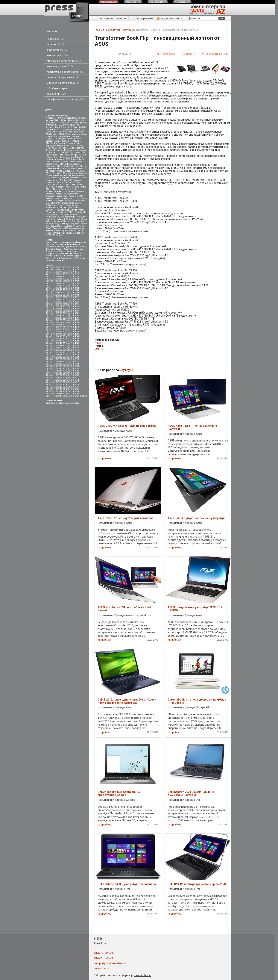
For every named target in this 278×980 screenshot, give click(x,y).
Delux (79, 136)
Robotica (50, 198)
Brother (69, 130)
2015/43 (50, 371)
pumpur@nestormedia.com (110, 963)
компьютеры (58, 55)
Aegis (83, 118)
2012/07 (67, 267)
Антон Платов (73, 244)
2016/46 (67, 396)
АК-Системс (78, 226)
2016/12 (58, 380)
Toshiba (63, 212)
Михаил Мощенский (68, 254)
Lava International (54, 162)
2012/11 (67, 270)
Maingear (75, 166)
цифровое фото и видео (64, 83)
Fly (56, 143)
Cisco (48, 132)
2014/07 (58, 322)
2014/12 (67, 325)
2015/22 (75, 357)
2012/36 (75, 283)
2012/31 (67, 281)
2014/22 (75, 329)
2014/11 (58, 325)
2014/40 (58, 341)
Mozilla (64, 175)
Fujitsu (49, 146)
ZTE (63, 226)
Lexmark (50, 164)
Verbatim (50, 217)
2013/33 (75, 309)
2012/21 (50, 277)
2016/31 (75, 387)
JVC (81, 157)
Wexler (84, 219)
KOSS (68, 159)
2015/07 (50, 350)
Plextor (74, 189)
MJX (82, 171)
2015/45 (67, 371)
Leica (66, 162)
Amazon (50, 123)
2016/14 (75, 380)
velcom (79, 215)
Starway (75, 205)
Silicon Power (52, 203)
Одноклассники (77, 228)
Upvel (66, 215)
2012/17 (50, 274)
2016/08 (58, 378)
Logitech (77, 164)
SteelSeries (51, 208)
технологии (57, 94)
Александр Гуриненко (76, 242)
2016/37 (58, 391)
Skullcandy (63, 203)
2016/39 (75, 391)
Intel (61, 155)
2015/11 (50, 352)
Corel (69, 134)
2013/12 (75, 297)
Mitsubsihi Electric (71, 171)
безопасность (58, 50)
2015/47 (50, 373)
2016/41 (58, 394)
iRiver (56, 157)
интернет (55, 44)
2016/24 (58, 384)
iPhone (49, 157)
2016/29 (58, 387)
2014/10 (50, 325)
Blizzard (61, 130)
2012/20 (75, 274)
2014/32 (58, 336)
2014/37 (67, 339)
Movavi (49, 175)
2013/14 (58, 300)
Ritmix (82, 196)
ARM (63, 125)
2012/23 (67, 277)
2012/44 (75, 288)
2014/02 (50, 320)
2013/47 (58, 318)
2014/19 (50, 329)
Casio (82, 130)
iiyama (56, 155)
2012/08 (75, 267)
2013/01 (50, 293)
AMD (57, 123)
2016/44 (50, 396)
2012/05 (50, 267)
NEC (48, 178)
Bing (75, 127)
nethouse (55, 178)
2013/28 (67, 306)
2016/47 (75, 396)
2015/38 (75, 366)
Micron (49, 171)
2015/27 (50, 362)
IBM (83, 152)
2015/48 (58, 373)
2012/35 (67, 283)
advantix (76, 118)
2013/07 (67, 295)
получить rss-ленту (170, 18)
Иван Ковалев (70, 249)
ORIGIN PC (64, 185)
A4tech (49, 118)
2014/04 (67, 320)
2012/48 (75, 290)
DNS (55, 139)
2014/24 (58, 332)
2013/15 (67, 300)
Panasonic (60, 187)
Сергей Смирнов (77, 258)
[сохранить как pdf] (215, 54)
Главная (99, 30)
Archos (49, 125)
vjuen (62, 242)
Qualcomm (51, 196)
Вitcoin (49, 228)
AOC (70, 123)
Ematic (73, 139)
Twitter (49, 215)
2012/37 (50, 286)
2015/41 (67, 369)
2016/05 (67, 375)
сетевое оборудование (63, 77)
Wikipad (50, 221)
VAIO (72, 215)
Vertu (58, 217)
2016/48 (83, 396)
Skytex (78, 203)
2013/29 (75, 306)
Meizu (83, 166)
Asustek (50, 127)
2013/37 (75, 311)
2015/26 (75, 359)
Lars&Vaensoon (77, 233)
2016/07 (50, 378)
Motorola (67, 173)
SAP (56, 201)
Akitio (57, 120)
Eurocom (50, 141)
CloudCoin (72, 132)
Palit (53, 187)
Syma (77, 208)
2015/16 (58, 355)
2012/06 (58, 267)
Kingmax (65, 233)
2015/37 (67, 366)
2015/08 (58, 350)
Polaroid (73, 192)
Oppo (48, 185)
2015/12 (58, 352)
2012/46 (58, 290)
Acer (55, 118)
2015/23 (50, 359)
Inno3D (57, 233)
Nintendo (70, 178)
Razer (65, 196)
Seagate (69, 201)
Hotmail (61, 152)
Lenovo (72, 162)
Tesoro (59, 235)
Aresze (72, 230)
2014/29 (67, 334)
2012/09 (50, 270)
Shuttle (82, 201)
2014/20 (58, 329)
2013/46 (50, 318)
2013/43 (58, 316)
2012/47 (67, 290)
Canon (75, 130)
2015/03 (50, 348)
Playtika (50, 230)
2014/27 (50, 334)
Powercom (82, 192)
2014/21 (67, 329)
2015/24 (58, 359)
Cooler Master (59, 134)
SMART (49, 205)
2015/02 (75, 345)
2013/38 (50, 313)
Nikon (63, 178)
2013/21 (50, 304)
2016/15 (50, 382)
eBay (60, 139)
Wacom (54, 219)
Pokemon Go (63, 192)
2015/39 (50, 369)
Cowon (75, 134)
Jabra (66, 157)
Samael (55, 242)
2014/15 (58, 327)
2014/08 (67, 322)
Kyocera (75, 159)
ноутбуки (129, 30)
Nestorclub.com (143, 975)
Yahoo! (71, 224)
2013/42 (50, 316)
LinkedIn (62, 164)
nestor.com (109, 2)
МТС (66, 228)
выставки (51, 403)
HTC (71, 152)
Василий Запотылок (56, 247)
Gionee (49, 150)
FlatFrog (50, 143)
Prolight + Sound (62, 194)
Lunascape (51, 166)
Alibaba (71, 120)
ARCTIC (57, 125)
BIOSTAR (83, 127)
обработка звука (59, 88)
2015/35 (50, 366)
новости (122, 18)
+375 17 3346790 (104, 953)
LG (56, 164)
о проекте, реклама (142, 18)
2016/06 (75, 375)
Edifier (66, 139)
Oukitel (73, 185)
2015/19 (50, 357)
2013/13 (50, 300)
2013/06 (58, 295)
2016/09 (67, 378)
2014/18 (75, 327)
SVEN (72, 208)
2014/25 (67, 332)
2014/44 (58, 343)
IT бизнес (56, 39)
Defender (66, 136)
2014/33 (67, 336)
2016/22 (75, 382)
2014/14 (50, 327)
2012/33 (50, 283)
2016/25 (67, 384)
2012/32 (75, 281)
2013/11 (67, 297)
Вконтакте (58, 228)
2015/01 (67, 345)
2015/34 (75, 364)
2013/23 (58, 304)
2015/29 (67, 362)
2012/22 (58, 277)
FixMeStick (75, 141)
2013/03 (67, 293)
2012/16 (75, 272)
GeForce (80, 146)
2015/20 (58, 357)
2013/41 (75, 313)
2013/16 (75, 300)
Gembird (50, 148)
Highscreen (51, 152)
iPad (84, 155)
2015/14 (75, 352)
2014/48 (58, 345)
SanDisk (50, 201)
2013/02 (58, 293)
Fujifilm (78, 143)
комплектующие (60, 66)
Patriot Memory (72, 187)
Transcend (80, 212)
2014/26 (75, 332)
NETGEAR (51, 235)
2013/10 (58, 297)
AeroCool (50, 120)
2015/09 (67, 350)
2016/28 (50, 387)
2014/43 (50, 343)
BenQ (70, 127)
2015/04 (58, 348)
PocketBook (51, 192)
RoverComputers (62, 198)
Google (63, 150)
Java (72, 157)
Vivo (48, 219)
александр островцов (56, 244)
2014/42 (75, 341)
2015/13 (67, 352)
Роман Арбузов (66, 256)
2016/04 (58, 375)
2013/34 (50, 311)
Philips (49, 189)
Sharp (76, 201)
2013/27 (58, 306)
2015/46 (75, 371)
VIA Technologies (69, 217)
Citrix (54, 132)
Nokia (78, 178)
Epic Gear (81, 230)
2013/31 (58, 309)
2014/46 (75, 343)
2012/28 (75, 279)
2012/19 (67, 274)
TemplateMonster (63, 210)
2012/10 (58, 270)
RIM (77, 196)
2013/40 (67, 313)
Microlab (82, 168)
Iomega (74, 155)
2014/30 (75, 334)
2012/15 (67, 272)
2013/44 (67, 316)
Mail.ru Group (63, 166)
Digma (49, 139)
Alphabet (80, 120)
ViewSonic (82, 217)
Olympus (56, 182)
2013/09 (50, 297)
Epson (79, 139)
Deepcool (57, 136)
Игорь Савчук (59, 251)
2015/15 (50, 355)
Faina (49, 242)
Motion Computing (54, 173)
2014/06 (50, 322)
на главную (106, 18)
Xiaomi (55, 224)
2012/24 (75, 277)
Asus (76, 125)
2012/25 (50, 279)
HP (66, 152)
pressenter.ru (102, 968)
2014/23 (50, 332)
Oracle (55, 185)
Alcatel (64, 120)
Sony (55, 205)
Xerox (49, 224)
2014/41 (67, 341)
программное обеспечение (66, 72)
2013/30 (50, 309)
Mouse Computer (79, 173)
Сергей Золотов (61, 258)
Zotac (57, 226)
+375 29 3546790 (104, 958)
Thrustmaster (52, 212)
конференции (63, 403)
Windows (67, 221)
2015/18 (75, 355)
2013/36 (67, 311)
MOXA (56, 175)
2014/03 (58, 320)
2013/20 (75, 302)
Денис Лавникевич (76, 247)
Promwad (74, 194)
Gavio (72, 146)
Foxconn (61, 143)
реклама (75, 403)
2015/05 (67, 348)
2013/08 (75, 295)
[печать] (189, 54)
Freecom (70, 143)
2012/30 (58, 281)
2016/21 (67, 382)
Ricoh (71, 196)
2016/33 (58, 389)
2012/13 (50, 272)
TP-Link (71, 212)
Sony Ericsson (64, 205)
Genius (58, 148)
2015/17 (67, 355)
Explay (57, 141)
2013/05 (50, 295)
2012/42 (58, 288)
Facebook (65, 141)
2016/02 (75, 373)
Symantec (50, 210)
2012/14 (58, 272)
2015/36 (58, 366)
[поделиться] (166, 54)
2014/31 (50, 336)
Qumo (59, 196)
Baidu (57, 127)
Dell (73, 136)
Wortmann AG (78, 221)
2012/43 (67, 288)
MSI (70, 175)
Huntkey (50, 233)
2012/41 (50, 288)
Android (63, 123)
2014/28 (58, 334)
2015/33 (67, 364)
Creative (82, 134)
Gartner (66, 146)
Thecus (81, 210)
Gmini (56, 150)
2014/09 (75, 322)
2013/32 (67, 309)
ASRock (70, 125)
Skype (71, 203)
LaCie (82, 159)
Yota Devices (81, 224)
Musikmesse (78, 175)
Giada (71, 148)
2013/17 (50, 302)
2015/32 (58, 364)
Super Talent (63, 208)
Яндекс (58, 230)
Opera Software (75, 182)
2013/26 (50, 306)
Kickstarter (51, 159)
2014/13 (75, 325)
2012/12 (75, 270)
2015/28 (58, 362)
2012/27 (67, 279)
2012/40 (75, 286)
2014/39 (50, 341)
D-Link (49, 136)
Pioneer (56, 189)
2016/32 (50, 389)
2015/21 (67, 357)
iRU (61, 157)
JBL (76, 157)
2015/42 (75, 369)
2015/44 (58, 371)
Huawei (77, 152)
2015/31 (50, 364)
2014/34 (75, 336)
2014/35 (50, 339)
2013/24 (67, 304)
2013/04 (75, 293)
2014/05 (75, 320)
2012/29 (50, 281)
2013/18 (58, 302)
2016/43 (75, 394)
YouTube (50, 226)
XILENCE (63, 224)
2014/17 (67, 327)
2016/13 (67, 380)
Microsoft (57, 171)
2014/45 (67, 343)
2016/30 (67, 387)
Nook (57, 180)
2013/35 (58, 311)
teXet (74, 210)
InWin (67, 155)
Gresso (83, 150)
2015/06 (75, 348)
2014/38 (75, 339)
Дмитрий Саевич (54, 249)
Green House (73, 150)
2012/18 (58, 274)
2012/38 (58, 286)
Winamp (58, 221)
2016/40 (50, 394)
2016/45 (58, 396)
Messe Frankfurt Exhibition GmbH (61, 168)
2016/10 (75, 378)
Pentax (83, 187)
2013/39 (58, 313)
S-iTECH (74, 198)
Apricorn (83, 123)
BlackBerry (51, 130)
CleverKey (62, 132)
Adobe (68, 118)
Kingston (61, 159)
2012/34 (58, 283)
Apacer (65, 230)
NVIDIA (63, 180)
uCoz (61, 215)
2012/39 (67, 286)
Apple (75, 123)
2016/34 (67, 389)
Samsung (83, 198)
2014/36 (58, 339)
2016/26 (75, 384)
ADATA (61, 118)
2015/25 (67, 359)
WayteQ (61, 219)
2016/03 (50, 375)
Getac (65, 148)
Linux (70, 164)
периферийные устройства (66, 99)
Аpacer (69, 226)
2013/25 (75, 304)
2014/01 (75, 318)
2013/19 (67, 302)
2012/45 (50, 290)
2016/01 (67, 373)
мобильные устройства (64, 61)
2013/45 (75, 316)
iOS (79, 155)
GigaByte (79, 148)
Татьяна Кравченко (55, 260)
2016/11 (50, 380)
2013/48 (67, 318)
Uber (55, 215)
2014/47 (50, 345)
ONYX (64, 182)
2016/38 (67, 391)
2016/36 (50, 391)
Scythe (61, 201)
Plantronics (66, 189)
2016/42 (67, 394)
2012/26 (58, 279)
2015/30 (75, 362)
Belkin (64, 127)
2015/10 (75, 350)
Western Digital (73, 219)
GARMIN (57, 146)
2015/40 (58, 369)
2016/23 (50, 384)
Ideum (49, 155)
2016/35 (75, 389)
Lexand (79, 162)
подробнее (104, 458)
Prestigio (50, 194)
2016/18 (58, 382)
